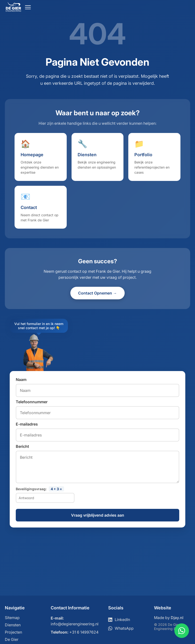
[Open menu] (28, 7)
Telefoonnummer (32, 402)
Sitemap (12, 618)
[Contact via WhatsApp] (182, 631)
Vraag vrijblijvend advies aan (98, 515)
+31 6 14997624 (84, 632)
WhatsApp (121, 628)
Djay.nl (177, 618)
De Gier (12, 639)
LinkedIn (119, 620)
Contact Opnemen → (97, 293)
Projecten (13, 632)
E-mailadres (27, 424)
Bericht (22, 446)
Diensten (13, 625)
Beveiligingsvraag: (40, 489)
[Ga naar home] (13, 10)
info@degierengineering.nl (75, 624)
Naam (21, 380)
